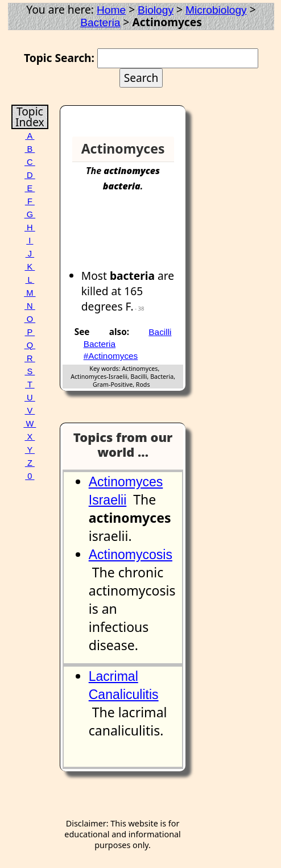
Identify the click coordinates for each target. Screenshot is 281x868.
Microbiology (216, 10)
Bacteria (100, 22)
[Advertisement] (139, 236)
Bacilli (160, 332)
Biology (156, 10)
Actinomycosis (131, 555)
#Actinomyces (111, 356)
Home (111, 10)
